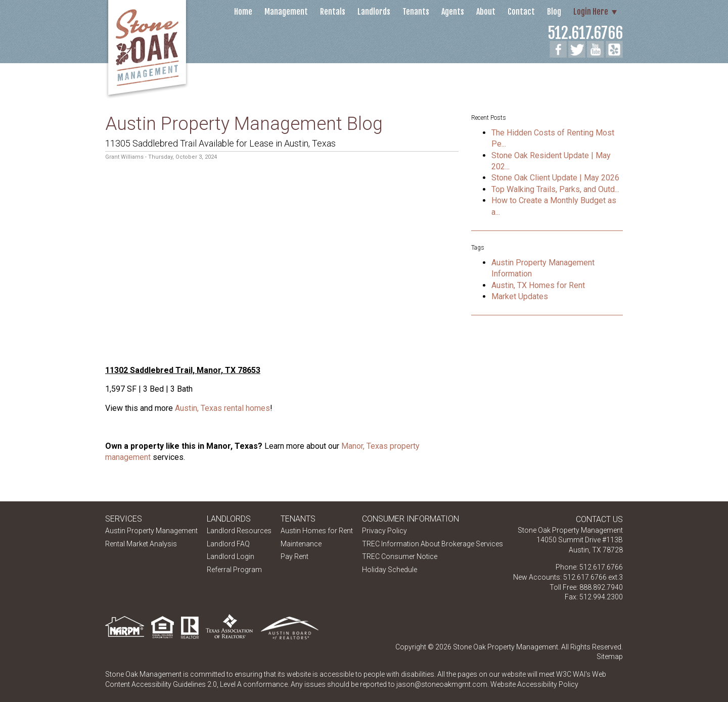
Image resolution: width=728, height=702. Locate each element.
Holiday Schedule (390, 570)
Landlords (374, 12)
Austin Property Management (151, 531)
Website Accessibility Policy (534, 684)
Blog (554, 12)
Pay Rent (294, 556)
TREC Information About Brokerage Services (433, 544)
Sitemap (610, 657)
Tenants (416, 12)
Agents (453, 12)
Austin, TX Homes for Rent (538, 285)
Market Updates (520, 296)
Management (286, 12)
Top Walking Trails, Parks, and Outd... (555, 189)
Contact (521, 12)
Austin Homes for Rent (317, 531)
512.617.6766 (585, 33)
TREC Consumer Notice (400, 556)
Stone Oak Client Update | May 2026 (555, 178)
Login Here (591, 12)
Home (243, 12)
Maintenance (301, 544)
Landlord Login (231, 556)
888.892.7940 (601, 587)
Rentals (333, 12)
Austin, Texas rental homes (222, 408)
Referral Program (234, 570)
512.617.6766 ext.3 (593, 577)
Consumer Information (411, 519)
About (486, 12)
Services (124, 519)
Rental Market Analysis (141, 544)
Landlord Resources (239, 531)
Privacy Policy (384, 531)
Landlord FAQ (228, 544)
